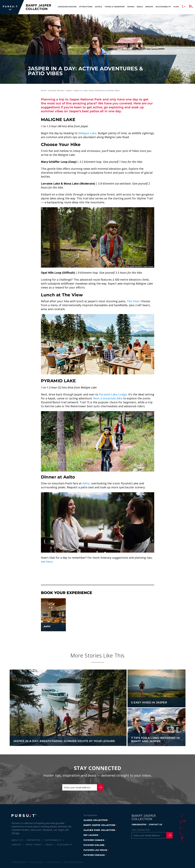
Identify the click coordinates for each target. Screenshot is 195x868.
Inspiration (33, 840)
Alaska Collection (95, 820)
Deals (140, 7)
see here (47, 562)
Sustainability (163, 7)
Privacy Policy (37, 862)
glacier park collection (99, 830)
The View (133, 301)
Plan (176, 7)
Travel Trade (33, 845)
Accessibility (65, 845)
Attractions (86, 7)
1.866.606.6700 (139, 824)
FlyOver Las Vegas (95, 850)
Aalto (86, 483)
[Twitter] (182, 821)
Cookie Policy (54, 862)
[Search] (191, 7)
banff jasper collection (99, 825)
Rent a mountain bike (108, 398)
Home (44, 91)
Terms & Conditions (73, 862)
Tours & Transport (115, 7)
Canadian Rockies (67, 7)
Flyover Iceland (94, 845)
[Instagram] (182, 827)
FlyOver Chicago (94, 855)
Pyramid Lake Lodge (113, 394)
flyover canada (94, 840)
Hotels (99, 7)
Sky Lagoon (91, 835)
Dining (131, 7)
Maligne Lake (87, 133)
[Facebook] (182, 815)
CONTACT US (155, 824)
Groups (149, 7)
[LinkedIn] (182, 839)
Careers (16, 845)
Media (49, 845)
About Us (17, 840)
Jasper (69, 91)
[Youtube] (182, 833)
